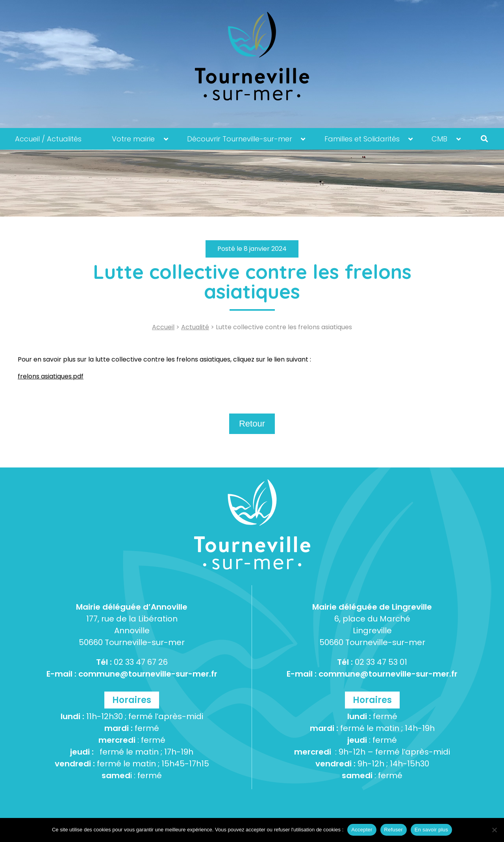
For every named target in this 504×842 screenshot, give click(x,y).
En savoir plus (431, 830)
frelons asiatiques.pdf (51, 376)
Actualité (195, 327)
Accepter (362, 830)
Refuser (394, 830)
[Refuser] (494, 830)
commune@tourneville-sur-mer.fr (148, 674)
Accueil (163, 327)
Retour (252, 424)
